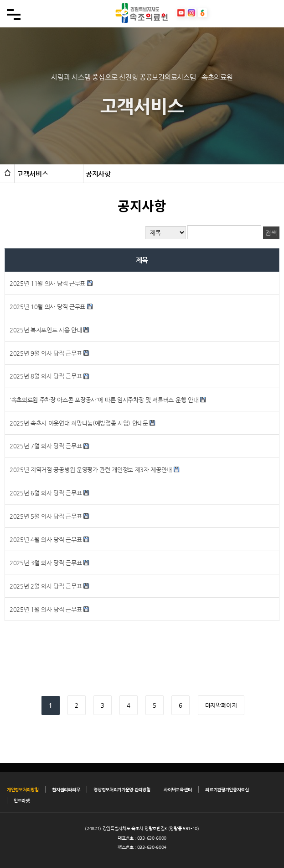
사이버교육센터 (178, 790)
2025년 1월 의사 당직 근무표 (46, 609)
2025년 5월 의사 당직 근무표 (46, 516)
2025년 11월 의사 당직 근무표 (47, 283)
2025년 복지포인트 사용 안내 (46, 330)
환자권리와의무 (66, 790)
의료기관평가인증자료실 (227, 790)
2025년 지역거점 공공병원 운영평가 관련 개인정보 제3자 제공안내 (91, 470)
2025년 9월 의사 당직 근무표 (46, 353)
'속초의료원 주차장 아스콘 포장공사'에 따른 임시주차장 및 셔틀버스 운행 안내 (104, 400)
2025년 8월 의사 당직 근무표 (46, 376)
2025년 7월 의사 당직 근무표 (46, 446)
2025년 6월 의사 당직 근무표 (46, 493)
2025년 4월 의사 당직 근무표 (46, 539)
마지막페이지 (221, 705)
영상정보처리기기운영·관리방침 (122, 790)
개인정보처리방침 (23, 790)
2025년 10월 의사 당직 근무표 (47, 307)
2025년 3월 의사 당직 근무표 (46, 563)
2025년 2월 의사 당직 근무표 (46, 586)
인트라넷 (22, 801)
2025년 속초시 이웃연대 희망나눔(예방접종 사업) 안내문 (79, 423)
